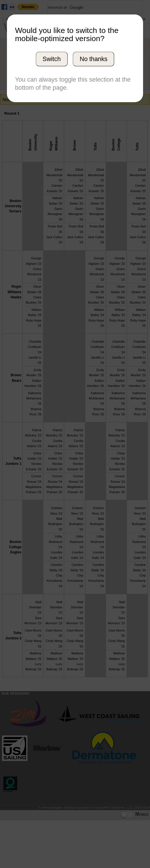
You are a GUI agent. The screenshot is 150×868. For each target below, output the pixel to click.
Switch (52, 59)
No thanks (94, 59)
